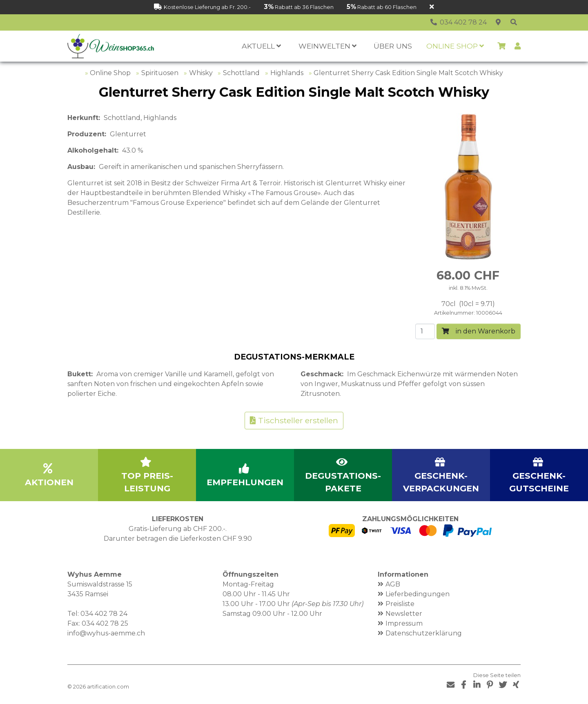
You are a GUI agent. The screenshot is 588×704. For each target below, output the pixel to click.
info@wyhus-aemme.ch (106, 633)
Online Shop (110, 73)
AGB (393, 584)
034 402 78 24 (104, 614)
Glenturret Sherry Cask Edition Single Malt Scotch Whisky (408, 73)
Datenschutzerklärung (424, 633)
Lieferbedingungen (418, 594)
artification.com (108, 687)
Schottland (241, 73)
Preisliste (400, 604)
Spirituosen (160, 73)
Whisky (201, 73)
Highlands (287, 73)
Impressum (404, 623)
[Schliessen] (432, 7)
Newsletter (404, 614)
